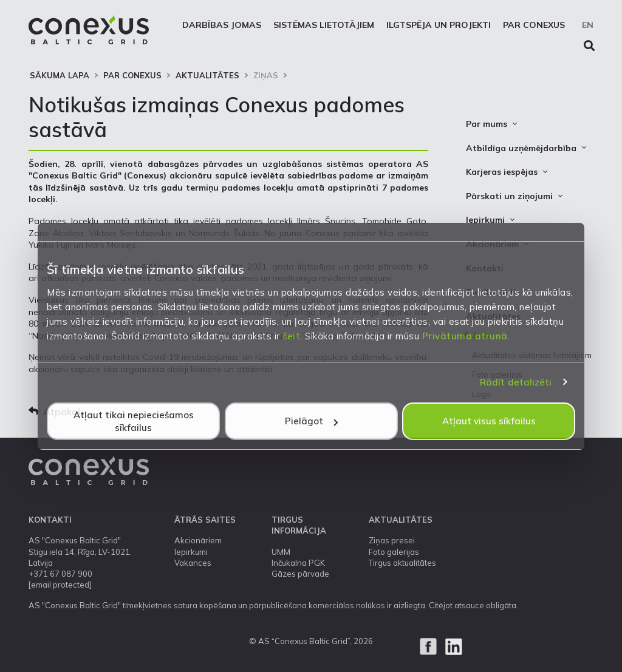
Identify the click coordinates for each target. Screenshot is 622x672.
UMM (281, 552)
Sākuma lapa (60, 75)
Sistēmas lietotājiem (324, 25)
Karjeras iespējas (502, 172)
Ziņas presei (392, 540)
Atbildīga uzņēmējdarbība (521, 148)
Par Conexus (534, 25)
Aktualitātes (207, 75)
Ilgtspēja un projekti (439, 25)
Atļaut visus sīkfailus (489, 421)
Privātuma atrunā (465, 336)
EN (588, 25)
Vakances (193, 563)
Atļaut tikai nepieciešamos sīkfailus (134, 421)
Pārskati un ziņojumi (509, 196)
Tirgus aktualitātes (402, 563)
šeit (291, 336)
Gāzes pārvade (300, 574)
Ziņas (266, 75)
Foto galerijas (394, 552)
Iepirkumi (485, 220)
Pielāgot (311, 421)
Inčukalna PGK (298, 563)
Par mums (487, 124)
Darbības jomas (222, 25)
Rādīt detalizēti (516, 382)
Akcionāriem (198, 540)
